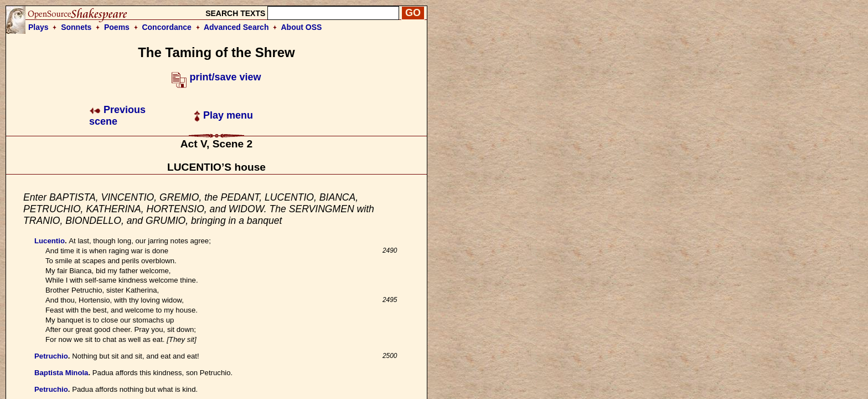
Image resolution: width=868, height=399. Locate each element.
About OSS (302, 27)
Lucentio (50, 241)
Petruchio (51, 356)
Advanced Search (236, 27)
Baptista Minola (61, 373)
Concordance (166, 27)
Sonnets (76, 27)
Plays (38, 27)
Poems (117, 27)
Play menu (223, 115)
